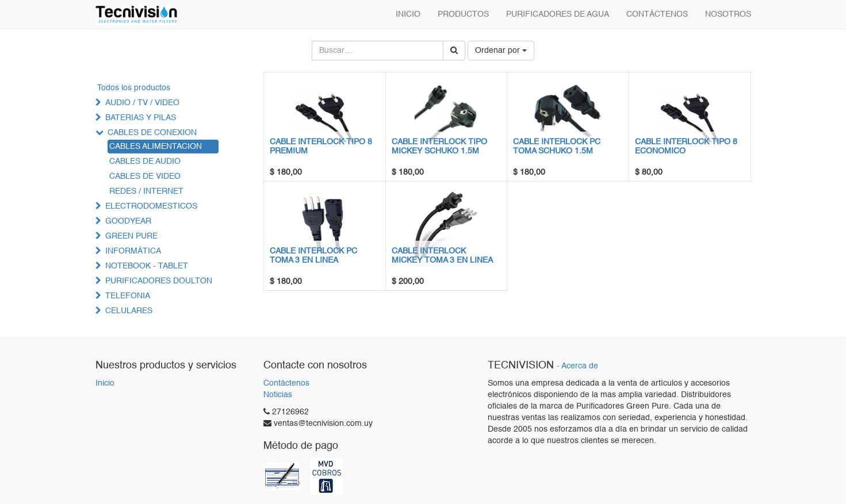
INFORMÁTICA (133, 251)
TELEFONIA (128, 296)
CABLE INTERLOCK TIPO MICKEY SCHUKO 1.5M (439, 146)
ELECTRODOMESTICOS (151, 206)
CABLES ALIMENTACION (156, 147)
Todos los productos (134, 88)
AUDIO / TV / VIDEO (142, 103)
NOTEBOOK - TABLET (147, 266)
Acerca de (580, 366)
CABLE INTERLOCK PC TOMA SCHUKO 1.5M (557, 146)
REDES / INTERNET (146, 191)
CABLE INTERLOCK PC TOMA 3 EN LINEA (313, 255)
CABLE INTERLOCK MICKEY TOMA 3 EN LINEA (442, 255)
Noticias (278, 395)
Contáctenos (286, 383)
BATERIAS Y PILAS (141, 118)
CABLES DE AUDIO (145, 161)
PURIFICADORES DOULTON (159, 281)
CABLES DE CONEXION (152, 133)
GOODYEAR (128, 221)
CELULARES (129, 311)
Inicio (105, 383)
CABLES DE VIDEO (145, 176)
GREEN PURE (131, 236)
